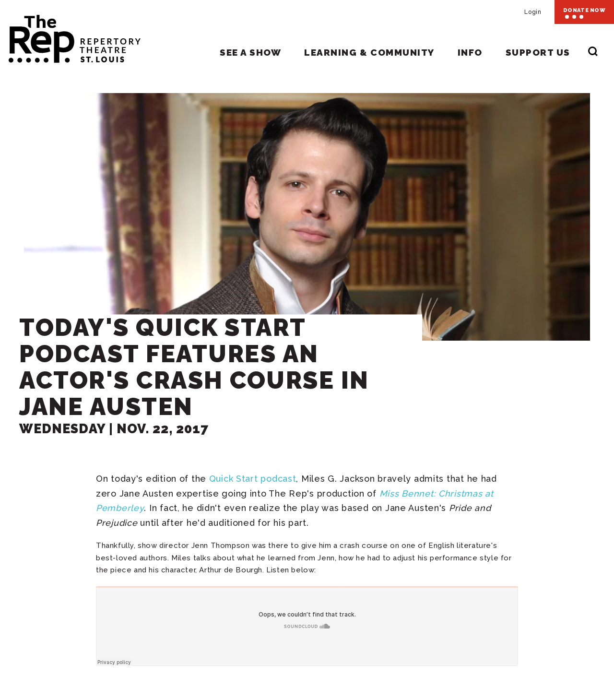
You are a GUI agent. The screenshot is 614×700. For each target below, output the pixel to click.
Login (533, 12)
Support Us (538, 52)
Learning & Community (369, 52)
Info (470, 52)
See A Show (250, 52)
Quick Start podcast (253, 479)
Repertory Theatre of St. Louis (70, 35)
